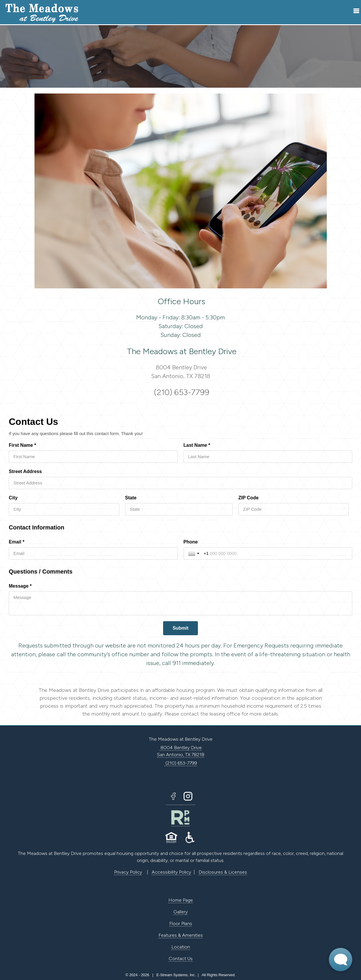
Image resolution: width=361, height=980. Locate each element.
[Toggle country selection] (194, 553)
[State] (179, 509)
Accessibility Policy (171, 872)
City (13, 498)
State (131, 498)
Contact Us (181, 959)
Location (181, 947)
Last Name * (197, 445)
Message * (20, 586)
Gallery (180, 912)
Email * (17, 542)
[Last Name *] (268, 457)
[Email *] (93, 553)
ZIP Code (249, 498)
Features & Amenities (181, 935)
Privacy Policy (128, 872)
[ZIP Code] (294, 509)
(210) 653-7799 (180, 392)
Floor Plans (181, 923)
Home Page (181, 900)
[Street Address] (180, 483)
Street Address (25, 471)
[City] (64, 509)
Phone (191, 542)
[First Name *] (93, 457)
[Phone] (276, 553)
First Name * (22, 445)
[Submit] (180, 628)
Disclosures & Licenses (223, 872)
